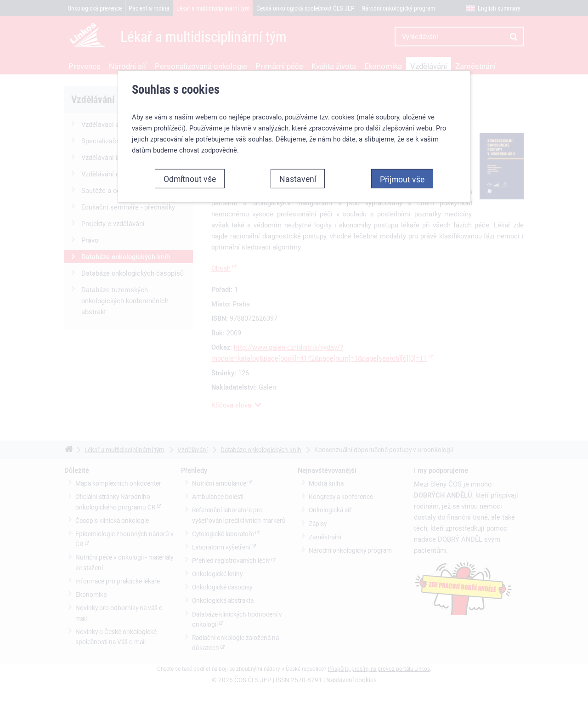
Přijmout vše (402, 173)
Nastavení (298, 173)
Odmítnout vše (190, 173)
